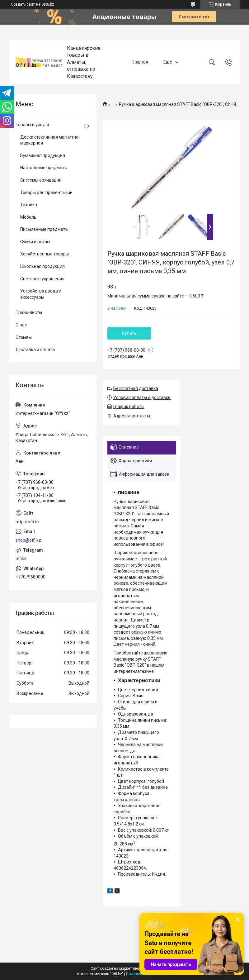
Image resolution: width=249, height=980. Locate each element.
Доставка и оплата (35, 350)
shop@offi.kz (28, 540)
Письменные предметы (44, 229)
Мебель (28, 217)
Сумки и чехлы (35, 242)
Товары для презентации (46, 193)
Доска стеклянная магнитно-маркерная (50, 140)
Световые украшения (42, 279)
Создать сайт (23, 4)
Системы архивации (41, 180)
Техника (29, 205)
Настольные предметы (44, 168)
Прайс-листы (29, 312)
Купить (129, 333)
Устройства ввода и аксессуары (41, 294)
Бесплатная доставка (136, 388)
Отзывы (24, 337)
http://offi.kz (28, 522)
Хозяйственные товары (45, 254)
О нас (21, 325)
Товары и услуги (32, 125)
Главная (140, 62)
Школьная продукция (42, 266)
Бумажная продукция (43, 155)
